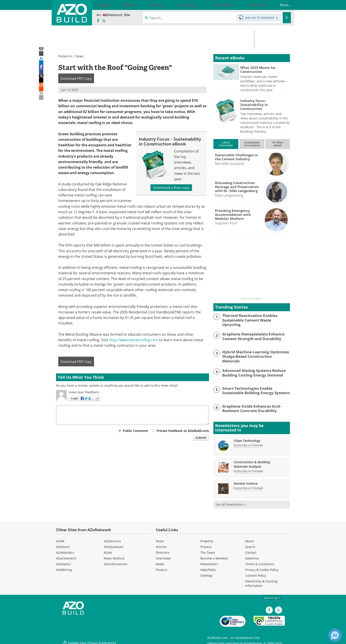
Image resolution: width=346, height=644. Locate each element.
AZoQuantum (114, 545)
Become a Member (214, 556)
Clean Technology (247, 439)
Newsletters (209, 562)
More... (281, 5)
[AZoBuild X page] (104, 21)
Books (160, 562)
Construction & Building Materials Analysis (252, 462)
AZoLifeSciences (116, 562)
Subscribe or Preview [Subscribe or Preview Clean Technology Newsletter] (248, 443)
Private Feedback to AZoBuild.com (183, 431)
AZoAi (108, 551)
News (80, 56)
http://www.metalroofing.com (134, 340)
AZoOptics (64, 562)
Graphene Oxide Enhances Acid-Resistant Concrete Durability (249, 406)
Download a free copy (171, 188)
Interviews (163, 556)
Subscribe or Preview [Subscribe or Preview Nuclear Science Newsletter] (248, 486)
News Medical (114, 556)
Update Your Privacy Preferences (89, 638)
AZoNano (63, 545)
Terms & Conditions (260, 562)
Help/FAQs (208, 568)
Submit (201, 438)
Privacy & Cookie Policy (262, 568)
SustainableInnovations (252, 144)
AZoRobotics (65, 551)
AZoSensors (112, 539)
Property (207, 539)
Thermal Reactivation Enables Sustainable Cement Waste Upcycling (253, 317)
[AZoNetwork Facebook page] (98, 21)
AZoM (60, 539)
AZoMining (64, 568)
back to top (273, 596)
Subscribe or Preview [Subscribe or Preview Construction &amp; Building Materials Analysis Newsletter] (248, 469)
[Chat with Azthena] (335, 635)
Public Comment (135, 431)
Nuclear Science (246, 482)
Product (162, 568)
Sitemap (206, 574)
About (250, 539)
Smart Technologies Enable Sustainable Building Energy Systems (255, 389)
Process (206, 545)
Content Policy (256, 574)
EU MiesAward (278, 144)
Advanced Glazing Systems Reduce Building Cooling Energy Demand (251, 371)
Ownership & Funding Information (261, 582)
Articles (161, 545)
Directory (163, 551)
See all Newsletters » (231, 503)
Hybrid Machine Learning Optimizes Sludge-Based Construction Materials (253, 353)
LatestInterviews (226, 144)
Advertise (252, 556)
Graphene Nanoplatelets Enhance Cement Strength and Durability (250, 335)
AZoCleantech (66, 556)
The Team (208, 551)
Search (250, 545)
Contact (251, 551)
